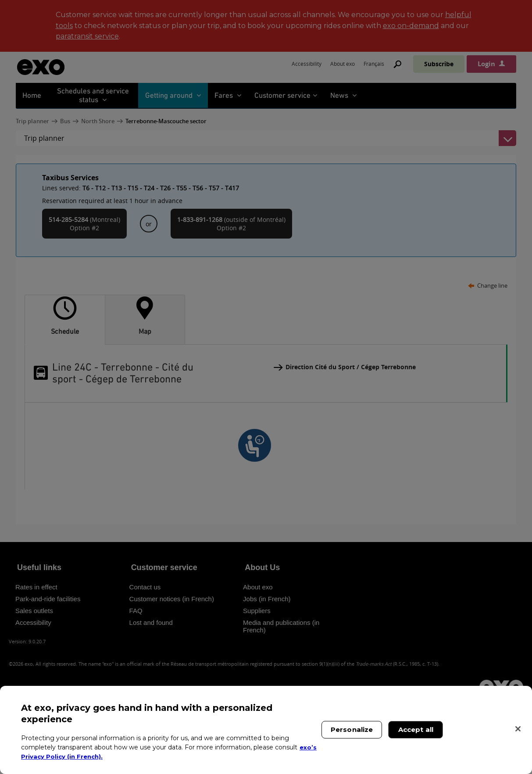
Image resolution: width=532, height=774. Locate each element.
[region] (266, 730)
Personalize (352, 729)
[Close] (518, 729)
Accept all (416, 729)
